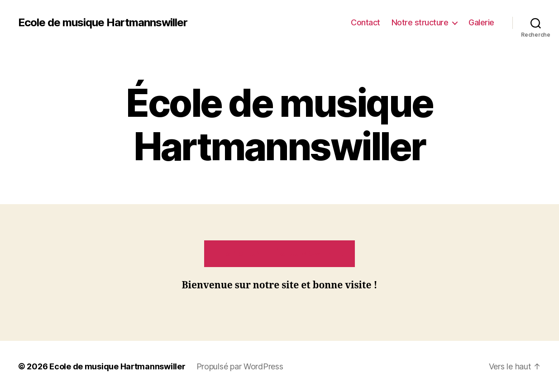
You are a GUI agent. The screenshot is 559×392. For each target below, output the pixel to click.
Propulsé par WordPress (240, 366)
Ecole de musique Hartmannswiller (103, 23)
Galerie (481, 22)
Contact (365, 22)
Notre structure (420, 22)
